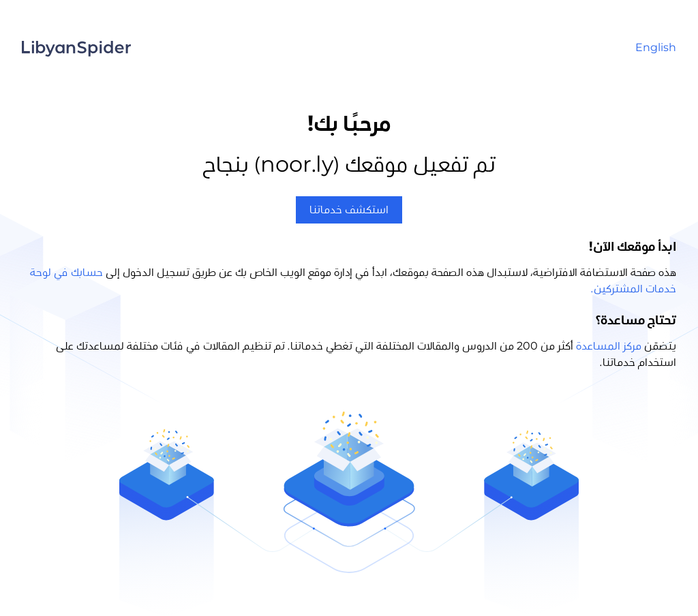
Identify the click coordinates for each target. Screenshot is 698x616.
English (656, 48)
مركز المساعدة (609, 346)
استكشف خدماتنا (349, 210)
